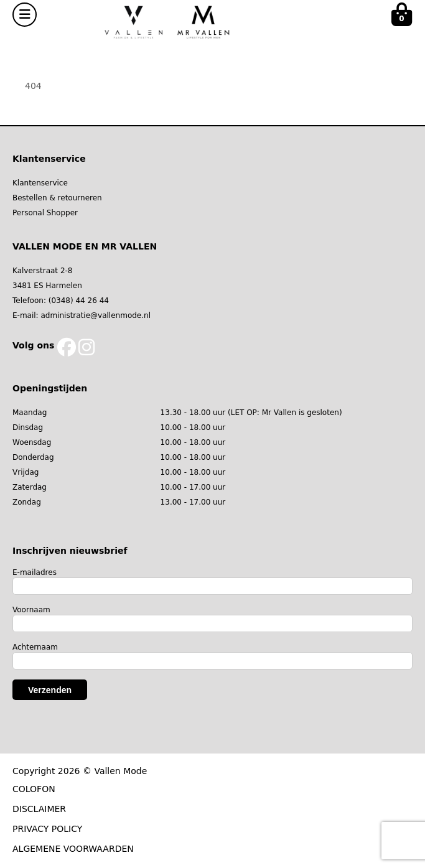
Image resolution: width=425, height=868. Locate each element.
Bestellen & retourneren (57, 198)
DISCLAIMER (39, 809)
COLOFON (34, 789)
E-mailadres (35, 572)
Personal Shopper (45, 213)
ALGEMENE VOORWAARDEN (73, 849)
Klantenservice (40, 183)
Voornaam (31, 610)
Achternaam (35, 647)
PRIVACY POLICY (47, 829)
